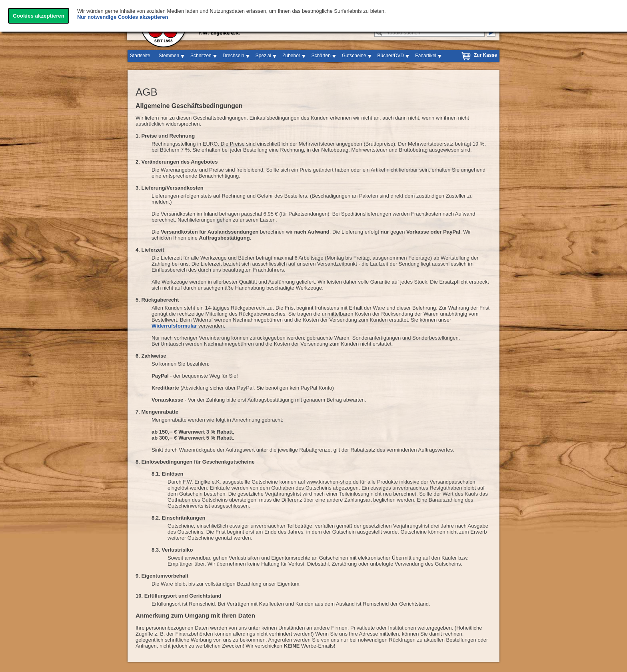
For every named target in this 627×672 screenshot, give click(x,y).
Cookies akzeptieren (39, 16)
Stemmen (169, 56)
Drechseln (234, 56)
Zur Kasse (485, 55)
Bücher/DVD (391, 56)
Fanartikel (426, 56)
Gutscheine (354, 56)
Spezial (263, 56)
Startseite (140, 56)
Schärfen (321, 56)
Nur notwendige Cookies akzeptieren (123, 17)
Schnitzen (201, 56)
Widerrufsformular (174, 326)
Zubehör (291, 56)
